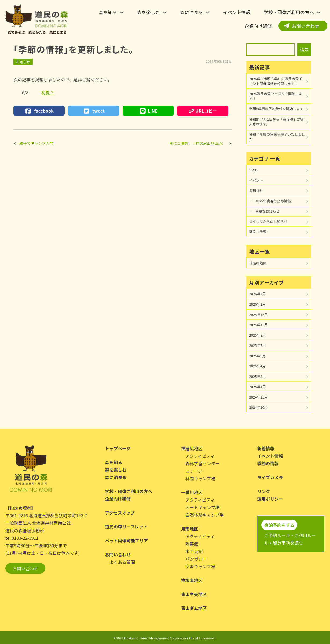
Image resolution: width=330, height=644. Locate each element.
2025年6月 (258, 356)
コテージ (194, 471)
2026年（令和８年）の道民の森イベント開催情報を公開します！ (276, 81)
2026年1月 (258, 304)
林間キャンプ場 (200, 478)
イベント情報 (237, 12)
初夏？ (48, 92)
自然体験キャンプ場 (205, 515)
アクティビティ (200, 456)
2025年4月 (258, 366)
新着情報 (266, 448)
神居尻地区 (258, 263)
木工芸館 (194, 551)
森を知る (108, 12)
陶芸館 (192, 544)
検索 (304, 50)
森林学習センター (203, 463)
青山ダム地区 (194, 608)
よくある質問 (122, 562)
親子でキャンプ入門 (36, 143)
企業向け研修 (258, 26)
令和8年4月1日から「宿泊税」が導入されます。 (277, 122)
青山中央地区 (194, 594)
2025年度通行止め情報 (273, 201)
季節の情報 (268, 463)
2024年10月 (258, 407)
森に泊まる (191, 12)
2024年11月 (258, 397)
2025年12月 (258, 314)
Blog (253, 170)
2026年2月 (258, 294)
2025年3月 (258, 376)
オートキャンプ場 (203, 507)
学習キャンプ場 (200, 566)
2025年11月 (258, 325)
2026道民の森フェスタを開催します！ (276, 96)
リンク (263, 491)
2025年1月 (258, 387)
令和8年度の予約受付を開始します (276, 109)
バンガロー (196, 559)
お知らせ (23, 62)
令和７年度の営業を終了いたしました (277, 137)
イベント (256, 180)
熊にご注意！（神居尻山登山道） (197, 143)
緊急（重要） (260, 232)
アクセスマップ (120, 513)
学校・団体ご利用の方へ (289, 12)
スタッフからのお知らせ (268, 222)
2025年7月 (258, 345)
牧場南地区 (192, 580)
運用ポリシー (270, 499)
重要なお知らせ (268, 211)
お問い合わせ (306, 26)
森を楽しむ (148, 12)
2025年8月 (258, 335)
